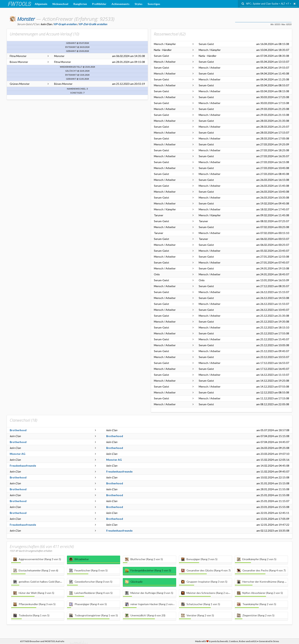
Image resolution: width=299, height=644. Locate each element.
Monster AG (18, 454)
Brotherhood (18, 430)
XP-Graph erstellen (65, 24)
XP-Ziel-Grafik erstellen (93, 24)
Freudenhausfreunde (23, 466)
